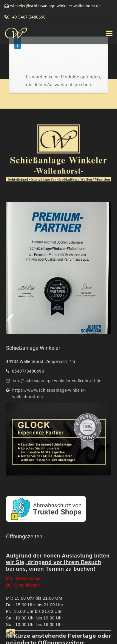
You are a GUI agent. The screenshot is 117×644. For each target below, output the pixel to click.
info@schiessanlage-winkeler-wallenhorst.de (57, 381)
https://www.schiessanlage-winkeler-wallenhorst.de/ (49, 394)
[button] (11, 633)
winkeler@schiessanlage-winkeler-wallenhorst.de (55, 6)
